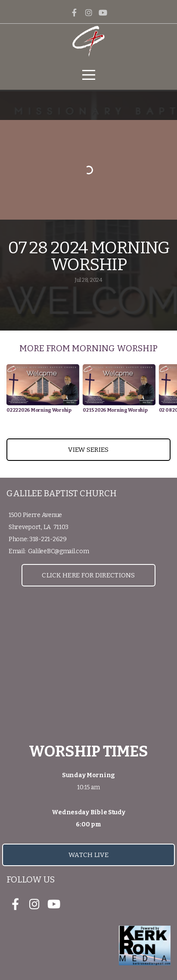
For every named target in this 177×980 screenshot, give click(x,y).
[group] (43, 392)
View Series (88, 450)
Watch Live (88, 855)
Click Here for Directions (88, 575)
